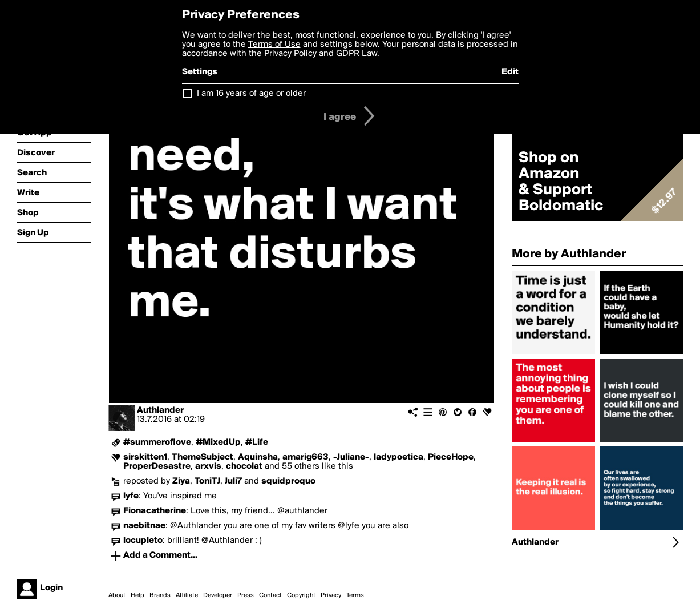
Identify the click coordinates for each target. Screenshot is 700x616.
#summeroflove (157, 442)
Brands (160, 595)
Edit (510, 72)
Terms (355, 595)
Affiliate (187, 595)
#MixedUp (218, 442)
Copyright (301, 595)
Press (246, 595)
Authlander (160, 410)
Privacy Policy (290, 54)
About (117, 595)
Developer (218, 595)
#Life (257, 442)
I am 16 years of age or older (251, 94)
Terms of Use (274, 45)
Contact (270, 595)
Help (137, 595)
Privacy (331, 595)
